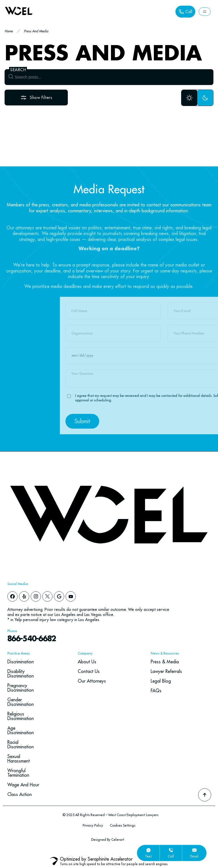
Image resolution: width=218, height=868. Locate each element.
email (194, 856)
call (171, 856)
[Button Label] (185, 12)
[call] (171, 850)
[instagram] (36, 596)
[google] (59, 596)
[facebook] (12, 596)
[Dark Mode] (205, 98)
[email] (194, 850)
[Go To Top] (205, 795)
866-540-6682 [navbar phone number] (32, 639)
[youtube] (71, 596)
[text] (148, 850)
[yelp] (24, 596)
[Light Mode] (189, 98)
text (148, 856)
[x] (47, 596)
